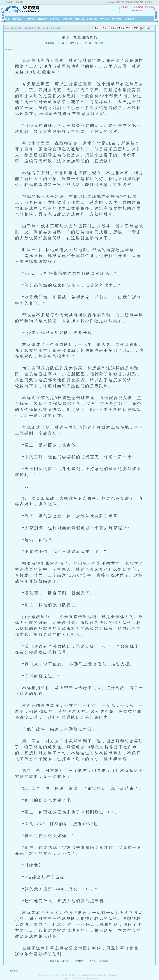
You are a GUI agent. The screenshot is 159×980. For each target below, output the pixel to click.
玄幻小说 (30, 19)
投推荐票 (50, 43)
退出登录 (149, 2)
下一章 (88, 43)
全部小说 (129, 19)
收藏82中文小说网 (16, 2)
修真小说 (42, 19)
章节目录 (74, 43)
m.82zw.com (137, 10)
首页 (7, 19)
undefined (111, 2)
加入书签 (99, 43)
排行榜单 (117, 19)
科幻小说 (92, 19)
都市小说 (55, 19)
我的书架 (120, 2)
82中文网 (23, 9)
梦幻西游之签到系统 (33, 28)
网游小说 (79, 19)
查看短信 (130, 2)
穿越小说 (67, 19)
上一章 (61, 43)
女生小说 (104, 19)
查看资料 (139, 2)
